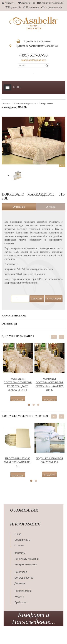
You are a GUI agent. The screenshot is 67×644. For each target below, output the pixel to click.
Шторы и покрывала (25, 104)
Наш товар (21, 572)
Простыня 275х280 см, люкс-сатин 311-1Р (18, 460)
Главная (6, 104)
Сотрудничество (24, 578)
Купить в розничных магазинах (34, 46)
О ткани (51, 204)
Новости (19, 597)
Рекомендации (23, 591)
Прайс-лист (21, 602)
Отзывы (19, 545)
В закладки (54, 296)
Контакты (20, 553)
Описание (19, 204)
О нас (18, 534)
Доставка (20, 583)
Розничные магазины (27, 559)
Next (64, 163)
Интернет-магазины (26, 564)
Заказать (37, 296)
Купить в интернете (33, 41)
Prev (60, 163)
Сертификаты (22, 540)
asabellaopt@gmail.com (33, 60)
